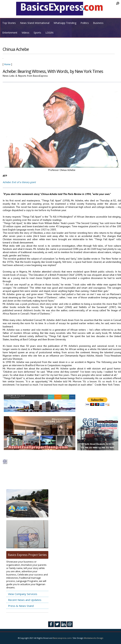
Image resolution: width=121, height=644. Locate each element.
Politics (85, 23)
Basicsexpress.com (62, 638)
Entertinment (10, 33)
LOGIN (49, 33)
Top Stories (9, 23)
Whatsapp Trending (65, 23)
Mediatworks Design (94, 638)
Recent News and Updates (25, 600)
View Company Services (23, 594)
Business (98, 23)
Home (7, 64)
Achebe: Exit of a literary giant (19, 182)
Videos (26, 33)
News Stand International (35, 23)
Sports (37, 33)
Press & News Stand (21, 606)
